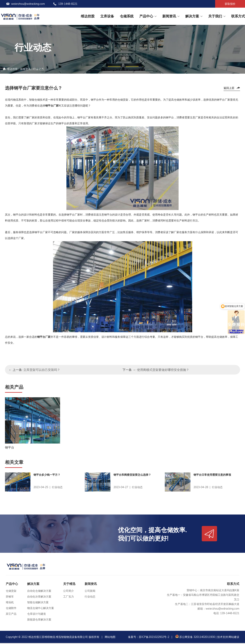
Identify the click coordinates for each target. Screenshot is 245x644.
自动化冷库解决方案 (39, 598)
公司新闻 (90, 592)
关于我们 (215, 16)
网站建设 (234, 638)
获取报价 (230, 4)
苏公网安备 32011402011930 (195, 638)
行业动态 (38, 69)
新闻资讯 (169, 16)
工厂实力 (69, 598)
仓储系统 (127, 16)
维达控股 (88, 16)
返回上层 (229, 88)
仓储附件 (11, 609)
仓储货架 (11, 592)
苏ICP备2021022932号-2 (154, 638)
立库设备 (107, 16)
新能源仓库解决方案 (39, 620)
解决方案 (192, 16)
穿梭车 (10, 598)
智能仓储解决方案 (38, 603)
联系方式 (238, 16)
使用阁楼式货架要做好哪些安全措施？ (163, 370)
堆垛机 (10, 603)
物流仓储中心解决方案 (41, 609)
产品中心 (146, 16)
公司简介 (69, 592)
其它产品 (11, 615)
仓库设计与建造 (37, 615)
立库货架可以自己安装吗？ (42, 370)
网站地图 (110, 638)
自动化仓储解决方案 (39, 592)
